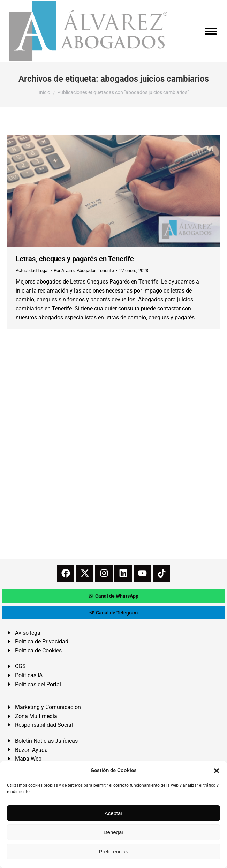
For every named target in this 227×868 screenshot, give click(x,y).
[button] (217, 771)
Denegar (114, 832)
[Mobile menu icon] (211, 31)
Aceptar (114, 813)
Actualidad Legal (32, 270)
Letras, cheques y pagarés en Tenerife (75, 259)
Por (84, 270)
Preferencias (113, 851)
